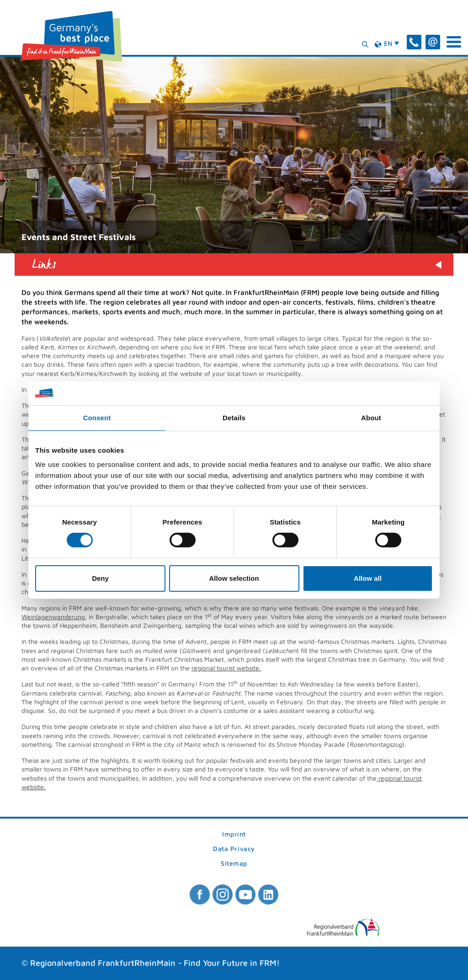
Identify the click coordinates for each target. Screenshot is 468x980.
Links (44, 265)
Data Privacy (234, 849)
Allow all (368, 578)
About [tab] (371, 418)
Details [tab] (234, 418)
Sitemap (234, 864)
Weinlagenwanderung (53, 617)
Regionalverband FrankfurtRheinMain (103, 963)
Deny (100, 578)
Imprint (234, 834)
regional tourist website (225, 668)
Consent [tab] (97, 418)
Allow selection (234, 578)
